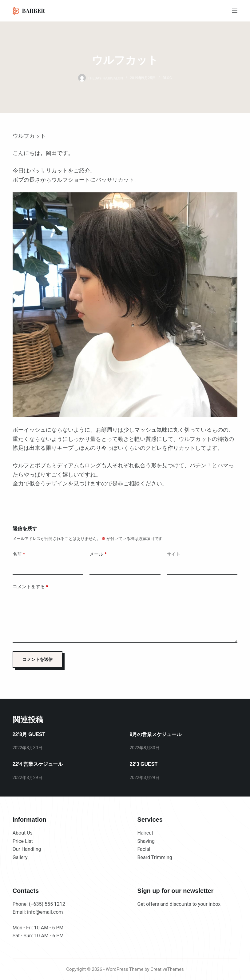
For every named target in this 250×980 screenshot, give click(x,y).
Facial (144, 849)
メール (98, 554)
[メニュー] (235, 11)
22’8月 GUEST (29, 734)
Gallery (20, 857)
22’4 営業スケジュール (38, 764)
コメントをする (30, 587)
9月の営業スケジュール (156, 734)
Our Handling (27, 849)
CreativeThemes (167, 969)
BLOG (167, 78)
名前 (19, 554)
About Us (23, 833)
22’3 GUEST (144, 764)
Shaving (146, 841)
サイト (174, 554)
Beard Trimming (155, 857)
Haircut (145, 833)
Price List (23, 841)
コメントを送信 (38, 659)
